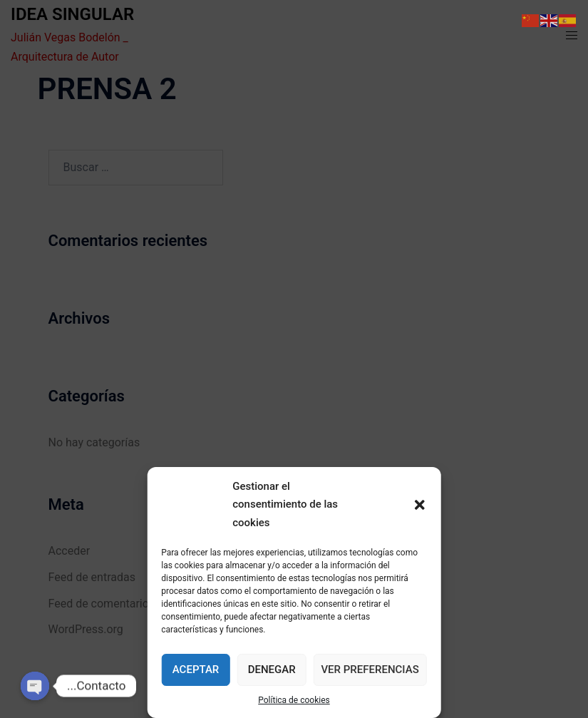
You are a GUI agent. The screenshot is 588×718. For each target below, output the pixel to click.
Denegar (272, 670)
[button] (420, 505)
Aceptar (196, 670)
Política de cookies (294, 700)
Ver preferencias (370, 670)
